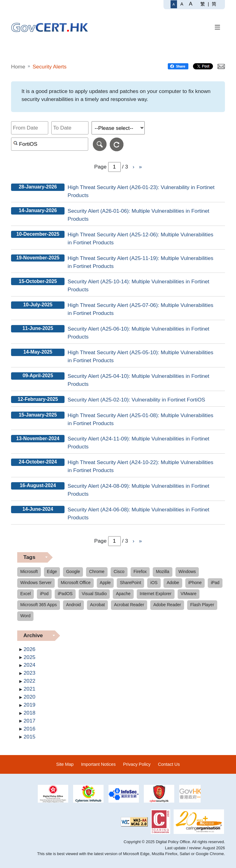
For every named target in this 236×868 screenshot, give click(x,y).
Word (25, 616)
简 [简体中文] (214, 4)
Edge (52, 572)
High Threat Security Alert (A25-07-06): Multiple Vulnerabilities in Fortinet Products (140, 309)
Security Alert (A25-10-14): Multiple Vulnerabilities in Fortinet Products (138, 285)
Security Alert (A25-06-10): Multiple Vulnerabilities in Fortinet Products (138, 333)
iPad (215, 583)
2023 (29, 673)
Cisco (119, 572)
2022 (29, 681)
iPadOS (65, 594)
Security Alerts (49, 67)
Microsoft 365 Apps (39, 605)
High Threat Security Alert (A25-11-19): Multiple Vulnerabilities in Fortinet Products (140, 262)
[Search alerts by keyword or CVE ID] (50, 144)
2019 (29, 705)
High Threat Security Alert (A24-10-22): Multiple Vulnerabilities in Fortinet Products (140, 466)
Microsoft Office (76, 583)
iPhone (195, 583)
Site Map (65, 764)
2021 (29, 689)
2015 (29, 737)
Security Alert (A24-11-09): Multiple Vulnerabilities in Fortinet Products (138, 443)
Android (73, 605)
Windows (187, 572)
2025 (29, 657)
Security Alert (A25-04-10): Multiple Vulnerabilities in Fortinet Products (138, 380)
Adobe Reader (167, 605)
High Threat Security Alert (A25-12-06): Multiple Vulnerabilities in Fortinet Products (140, 238)
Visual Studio (94, 594)
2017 (29, 721)
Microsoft (29, 572)
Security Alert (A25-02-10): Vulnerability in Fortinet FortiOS (136, 400)
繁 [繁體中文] (203, 4)
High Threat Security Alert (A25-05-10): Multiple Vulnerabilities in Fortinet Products (140, 356)
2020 (29, 697)
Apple (105, 583)
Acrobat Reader (129, 605)
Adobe (173, 583)
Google (73, 572)
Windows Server (36, 583)
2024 (29, 665)
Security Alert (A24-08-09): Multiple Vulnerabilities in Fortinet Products (138, 490)
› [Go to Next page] (133, 167)
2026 (29, 649)
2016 (29, 729)
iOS (154, 583)
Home (18, 67)
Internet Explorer (156, 594)
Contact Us (169, 764)
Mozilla (163, 572)
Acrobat (97, 605)
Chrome (97, 572)
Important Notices (98, 764)
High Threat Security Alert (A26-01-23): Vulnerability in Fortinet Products (141, 191)
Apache (123, 594)
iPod (44, 594)
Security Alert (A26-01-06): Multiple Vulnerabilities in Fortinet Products (138, 215)
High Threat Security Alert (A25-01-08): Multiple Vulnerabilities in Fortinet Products (140, 419)
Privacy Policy (137, 764)
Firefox (140, 572)
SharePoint (130, 583)
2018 (29, 713)
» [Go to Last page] (140, 167)
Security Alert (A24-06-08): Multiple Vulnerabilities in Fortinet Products (138, 513)
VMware (189, 594)
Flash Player (202, 605)
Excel (26, 594)
